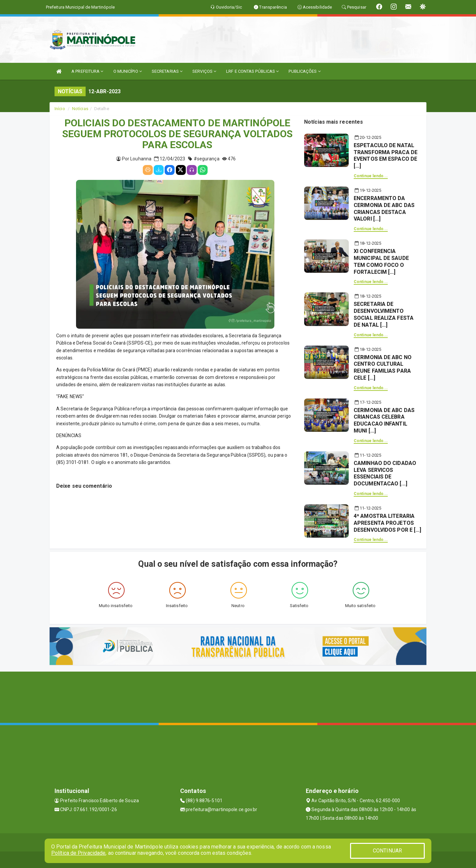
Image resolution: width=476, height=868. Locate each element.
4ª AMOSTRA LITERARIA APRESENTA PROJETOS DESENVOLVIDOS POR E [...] (388, 523)
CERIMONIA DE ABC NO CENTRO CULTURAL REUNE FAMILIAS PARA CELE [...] (383, 368)
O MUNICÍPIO (128, 71)
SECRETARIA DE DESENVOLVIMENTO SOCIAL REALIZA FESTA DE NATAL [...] (384, 314)
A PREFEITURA (87, 71)
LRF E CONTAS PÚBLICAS (252, 71)
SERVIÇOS (204, 71)
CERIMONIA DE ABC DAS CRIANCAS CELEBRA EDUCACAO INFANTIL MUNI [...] (384, 420)
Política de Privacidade (78, 853)
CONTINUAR (387, 851)
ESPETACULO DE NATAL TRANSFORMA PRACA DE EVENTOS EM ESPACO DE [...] (386, 156)
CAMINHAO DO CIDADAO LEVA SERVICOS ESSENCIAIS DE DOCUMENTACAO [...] (385, 473)
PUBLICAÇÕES (304, 71)
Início (60, 109)
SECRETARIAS (167, 71)
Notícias (80, 109)
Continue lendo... (371, 176)
